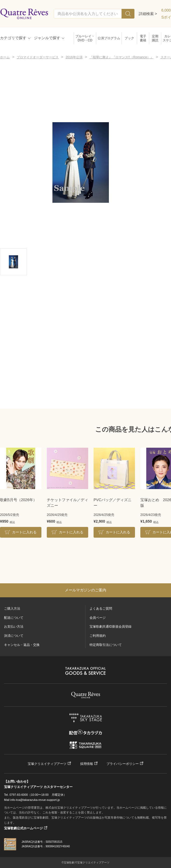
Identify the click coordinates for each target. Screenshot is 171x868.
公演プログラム (109, 38)
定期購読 (155, 38)
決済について (14, 636)
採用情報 (87, 764)
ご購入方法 (12, 609)
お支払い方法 (14, 627)
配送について (14, 618)
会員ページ (98, 618)
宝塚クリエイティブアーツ (47, 764)
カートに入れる (24, 532)
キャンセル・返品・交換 (22, 645)
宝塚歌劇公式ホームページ (23, 828)
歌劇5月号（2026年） (18, 500)
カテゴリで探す (13, 38)
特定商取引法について (106, 645)
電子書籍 (143, 38)
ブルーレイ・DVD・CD (85, 38)
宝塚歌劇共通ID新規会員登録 (111, 627)
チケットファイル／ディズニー (67, 503)
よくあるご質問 (101, 609)
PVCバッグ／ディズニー (113, 503)
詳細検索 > (148, 14)
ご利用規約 (98, 636)
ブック (129, 38)
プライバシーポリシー (123, 764)
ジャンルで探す (47, 38)
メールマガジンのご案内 (85, 590)
